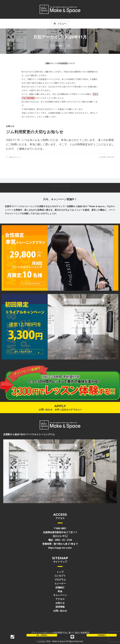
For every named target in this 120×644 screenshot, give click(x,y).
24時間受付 (102, 635)
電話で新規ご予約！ (42, 640)
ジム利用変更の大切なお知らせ (35, 132)
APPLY (60, 406)
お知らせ (10, 126)
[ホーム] (51, 46)
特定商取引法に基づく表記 (66, 633)
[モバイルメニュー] (60, 24)
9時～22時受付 (42, 635)
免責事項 (85, 633)
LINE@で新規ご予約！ (102, 640)
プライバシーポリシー (42, 633)
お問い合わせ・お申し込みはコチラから (60, 410)
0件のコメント (15, 157)
